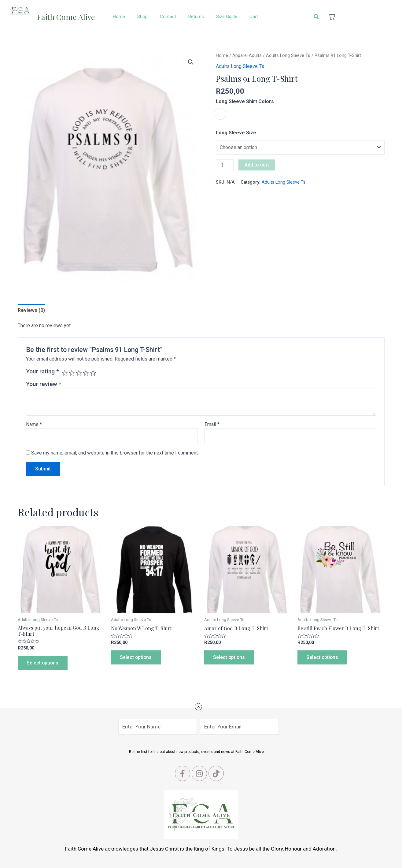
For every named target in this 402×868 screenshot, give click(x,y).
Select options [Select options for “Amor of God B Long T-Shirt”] (230, 657)
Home (119, 17)
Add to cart (257, 165)
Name (34, 424)
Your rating (42, 371)
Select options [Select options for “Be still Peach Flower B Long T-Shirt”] (323, 657)
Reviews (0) (31, 310)
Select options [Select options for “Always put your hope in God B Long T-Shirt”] (43, 663)
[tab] (31, 310)
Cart (254, 17)
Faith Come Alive (66, 17)
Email (212, 424)
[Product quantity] (225, 165)
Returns (196, 17)
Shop (142, 17)
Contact (168, 17)
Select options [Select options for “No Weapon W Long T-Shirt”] (136, 657)
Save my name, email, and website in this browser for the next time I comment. (115, 453)
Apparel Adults (247, 55)
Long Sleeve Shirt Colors (245, 101)
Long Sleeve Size (236, 133)
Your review (44, 384)
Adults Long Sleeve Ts (288, 55)
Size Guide (227, 17)
